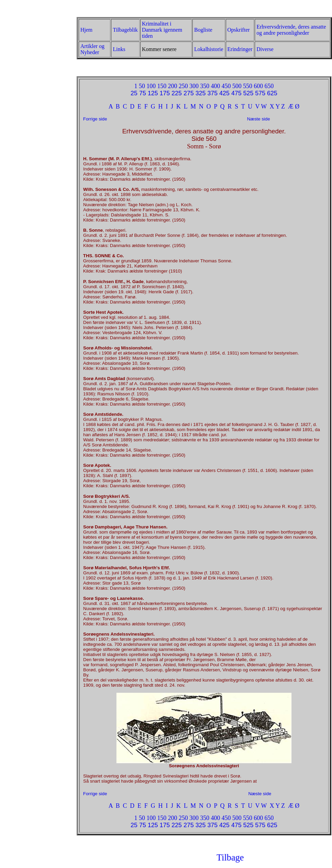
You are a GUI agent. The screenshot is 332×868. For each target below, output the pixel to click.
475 (236, 93)
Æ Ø (294, 107)
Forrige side (95, 119)
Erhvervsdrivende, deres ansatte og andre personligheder (291, 30)
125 (153, 93)
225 (177, 93)
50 (142, 86)
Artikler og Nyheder (92, 49)
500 (237, 86)
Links (119, 49)
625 (272, 93)
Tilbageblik (125, 30)
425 (224, 93)
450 (226, 86)
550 (248, 86)
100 (151, 86)
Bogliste (203, 30)
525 (248, 93)
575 (260, 93)
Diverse (265, 49)
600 (258, 86)
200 (172, 86)
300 (194, 86)
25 (134, 93)
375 (212, 93)
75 (143, 93)
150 (162, 86)
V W (261, 107)
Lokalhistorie (209, 49)
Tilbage (255, 857)
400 (215, 86)
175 (165, 93)
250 (183, 86)
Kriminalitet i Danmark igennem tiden (162, 30)
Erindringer (240, 49)
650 (269, 86)
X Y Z (277, 107)
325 (201, 93)
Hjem (86, 30)
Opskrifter (239, 30)
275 (189, 93)
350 (205, 86)
